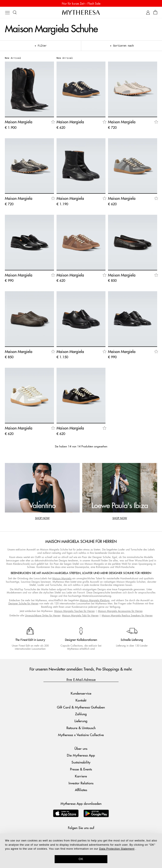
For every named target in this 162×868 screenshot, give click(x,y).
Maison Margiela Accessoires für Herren (120, 611)
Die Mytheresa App (81, 755)
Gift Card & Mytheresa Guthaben (81, 707)
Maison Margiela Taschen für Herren (74, 611)
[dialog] (81, 851)
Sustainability (81, 762)
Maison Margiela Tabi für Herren (80, 615)
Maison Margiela (62, 578)
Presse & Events (81, 769)
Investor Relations (81, 783)
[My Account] (148, 13)
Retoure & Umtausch (81, 728)
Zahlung (81, 714)
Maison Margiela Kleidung (95, 600)
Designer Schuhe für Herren (23, 603)
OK (81, 859)
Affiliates (81, 790)
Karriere (81, 776)
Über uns (81, 748)
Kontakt (81, 700)
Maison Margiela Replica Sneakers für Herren (127, 615)
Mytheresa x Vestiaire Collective (81, 735)
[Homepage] (81, 12)
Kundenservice (81, 693)
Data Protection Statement (117, 849)
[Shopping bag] (155, 13)
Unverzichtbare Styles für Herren (43, 615)
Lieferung (81, 721)
